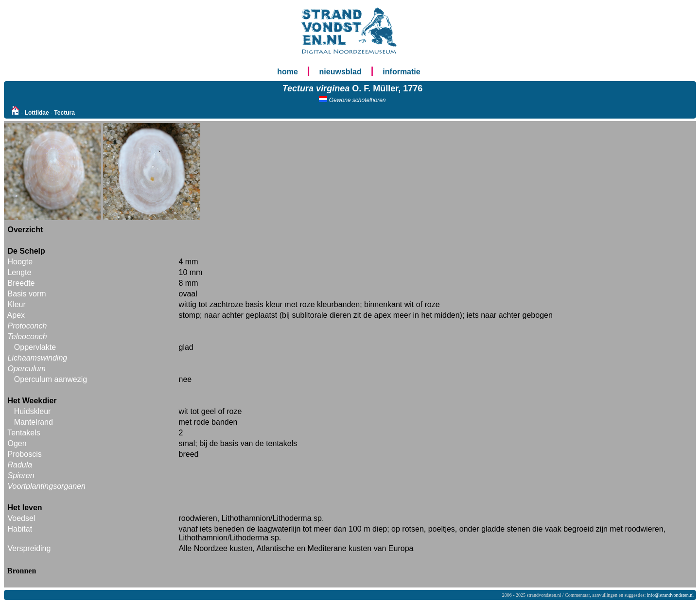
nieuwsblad (341, 72)
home (288, 72)
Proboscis (24, 454)
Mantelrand (34, 422)
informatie (401, 72)
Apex (16, 315)
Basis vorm (26, 294)
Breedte (21, 283)
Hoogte (20, 262)
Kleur (16, 304)
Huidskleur (33, 411)
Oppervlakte (35, 347)
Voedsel (21, 518)
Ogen (17, 443)
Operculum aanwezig (51, 379)
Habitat (20, 529)
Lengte (19, 272)
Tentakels (24, 433)
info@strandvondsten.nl (670, 595)
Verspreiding (29, 548)
